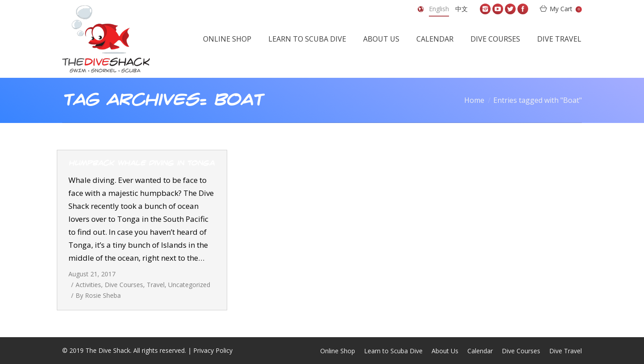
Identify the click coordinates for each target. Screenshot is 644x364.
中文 (462, 9)
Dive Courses (124, 285)
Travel (156, 285)
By (98, 295)
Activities (88, 285)
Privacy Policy (213, 350)
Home (474, 100)
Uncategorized (189, 285)
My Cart (566, 9)
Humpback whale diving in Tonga (141, 163)
